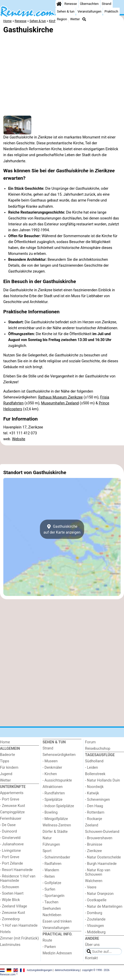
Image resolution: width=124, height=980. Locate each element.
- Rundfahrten (54, 793)
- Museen (50, 761)
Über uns (92, 945)
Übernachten (89, 4)
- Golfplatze (52, 883)
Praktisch (111, 11)
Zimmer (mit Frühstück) (19, 938)
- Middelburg (95, 932)
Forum (90, 742)
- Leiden (91, 768)
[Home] (59, 4)
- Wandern (51, 870)
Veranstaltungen (89, 11)
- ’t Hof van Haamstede (19, 926)
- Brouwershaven (99, 838)
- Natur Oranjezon (99, 894)
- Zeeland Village (13, 906)
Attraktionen (53, 787)
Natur (47, 838)
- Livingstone (10, 851)
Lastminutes (10, 945)
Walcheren (94, 881)
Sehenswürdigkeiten (59, 755)
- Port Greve (10, 799)
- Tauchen (51, 902)
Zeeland (92, 825)
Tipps (5, 761)
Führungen (51, 844)
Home (5, 742)
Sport (47, 851)
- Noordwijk (94, 787)
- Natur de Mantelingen (104, 907)
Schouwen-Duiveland (102, 832)
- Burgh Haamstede (101, 864)
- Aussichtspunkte (57, 780)
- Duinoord (8, 831)
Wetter (75, 19)
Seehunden (52, 909)
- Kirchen (50, 774)
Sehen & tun (66, 11)
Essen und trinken (57, 921)
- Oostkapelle (96, 900)
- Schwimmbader (56, 857)
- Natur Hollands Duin (102, 780)
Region (62, 19)
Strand (106, 4)
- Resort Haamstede (16, 870)
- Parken (49, 947)
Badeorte (7, 755)
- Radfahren (52, 864)
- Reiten (49, 877)
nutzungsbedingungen (40, 970)
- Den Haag (94, 806)
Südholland (94, 761)
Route (47, 940)
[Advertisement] (62, 455)
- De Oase (8, 825)
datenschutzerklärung (67, 970)
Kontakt (91, 958)
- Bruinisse (94, 844)
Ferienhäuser (11, 819)
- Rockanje (93, 819)
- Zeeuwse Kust (13, 806)
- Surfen (49, 889)
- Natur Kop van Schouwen (98, 872)
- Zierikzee (93, 851)
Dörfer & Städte (55, 832)
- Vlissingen (94, 926)
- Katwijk (92, 793)
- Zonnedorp (10, 919)
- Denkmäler (52, 768)
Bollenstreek (95, 774)
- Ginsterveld (10, 838)
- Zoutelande (95, 919)
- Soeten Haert (12, 893)
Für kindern (9, 768)
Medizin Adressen (57, 953)
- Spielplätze (53, 800)
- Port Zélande (11, 863)
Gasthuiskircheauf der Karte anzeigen (62, 529)
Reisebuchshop (98, 749)
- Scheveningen (97, 800)
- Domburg (94, 913)
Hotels (5, 932)
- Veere (91, 887)
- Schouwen (9, 887)
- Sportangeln (54, 896)
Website (19, 439)
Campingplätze (12, 812)
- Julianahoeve (12, 844)
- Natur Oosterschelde (103, 857)
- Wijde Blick (10, 900)
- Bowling (50, 812)
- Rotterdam (95, 812)
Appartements (12, 793)
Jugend (6, 774)
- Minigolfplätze (55, 819)
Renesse (71, 4)
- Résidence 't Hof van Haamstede (18, 878)
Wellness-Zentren (57, 825)
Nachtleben (52, 915)
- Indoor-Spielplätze (58, 806)
